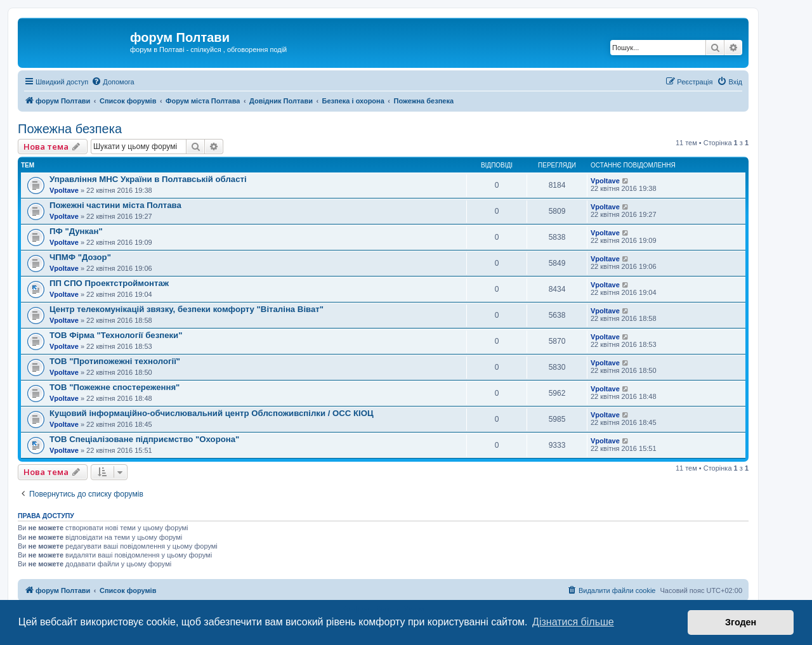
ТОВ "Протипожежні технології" (115, 361)
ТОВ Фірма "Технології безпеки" (116, 335)
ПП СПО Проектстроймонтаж (109, 283)
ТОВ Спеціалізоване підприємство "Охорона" (144, 439)
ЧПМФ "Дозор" (80, 257)
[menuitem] (113, 82)
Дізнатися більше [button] (573, 622)
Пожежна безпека (70, 129)
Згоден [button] (741, 622)
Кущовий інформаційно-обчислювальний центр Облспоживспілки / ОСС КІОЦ (212, 413)
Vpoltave (64, 190)
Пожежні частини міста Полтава (115, 205)
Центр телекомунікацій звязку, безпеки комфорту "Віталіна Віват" (187, 309)
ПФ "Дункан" (76, 231)
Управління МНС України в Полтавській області (148, 179)
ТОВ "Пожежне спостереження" (115, 387)
